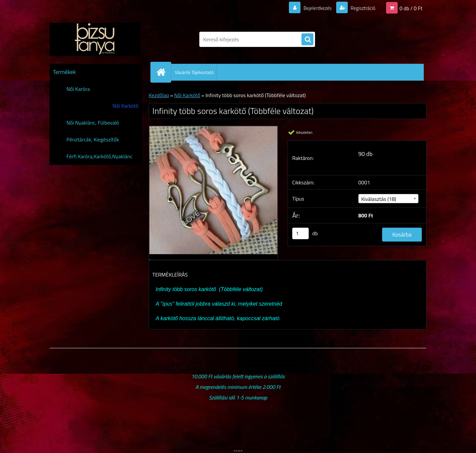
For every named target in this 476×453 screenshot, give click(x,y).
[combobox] (389, 199)
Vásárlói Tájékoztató (194, 72)
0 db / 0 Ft (411, 8)
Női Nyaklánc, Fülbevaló (93, 123)
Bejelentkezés (314, 8)
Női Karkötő (125, 106)
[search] (307, 40)
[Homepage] (164, 72)
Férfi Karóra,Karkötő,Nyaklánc (99, 156)
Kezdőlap (159, 95)
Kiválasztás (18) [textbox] (379, 199)
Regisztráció (361, 8)
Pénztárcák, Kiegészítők (93, 139)
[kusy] (300, 233)
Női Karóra (78, 89)
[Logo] (95, 39)
